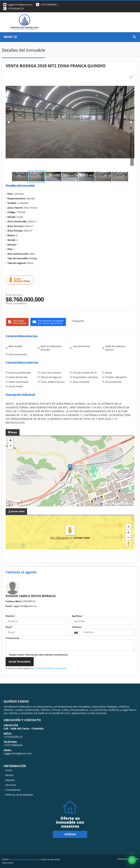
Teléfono (77, 627)
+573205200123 (16, 9)
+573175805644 (48, 5)
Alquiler (10, 780)
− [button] (11, 446)
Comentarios (12, 638)
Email (9, 627)
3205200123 (29, 601)
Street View (20, 280)
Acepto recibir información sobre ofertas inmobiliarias (38, 655)
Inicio (9, 770)
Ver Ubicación (60, 538)
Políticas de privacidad (19, 795)
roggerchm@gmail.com (25, 606)
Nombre (11, 616)
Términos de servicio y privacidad (50, 668)
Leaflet (107, 505)
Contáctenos (13, 790)
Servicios (11, 785)
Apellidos (78, 616)
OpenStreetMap (126, 505)
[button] (131, 77)
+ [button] (11, 441)
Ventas (9, 775)
